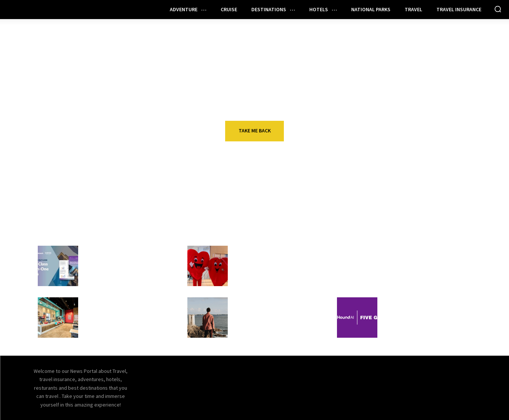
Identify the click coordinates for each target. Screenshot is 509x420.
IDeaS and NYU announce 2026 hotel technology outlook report (122, 270)
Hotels (96, 250)
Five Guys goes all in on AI (422, 312)
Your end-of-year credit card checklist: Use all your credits (428, 265)
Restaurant (104, 302)
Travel (246, 250)
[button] (498, 9)
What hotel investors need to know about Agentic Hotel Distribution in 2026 (278, 321)
